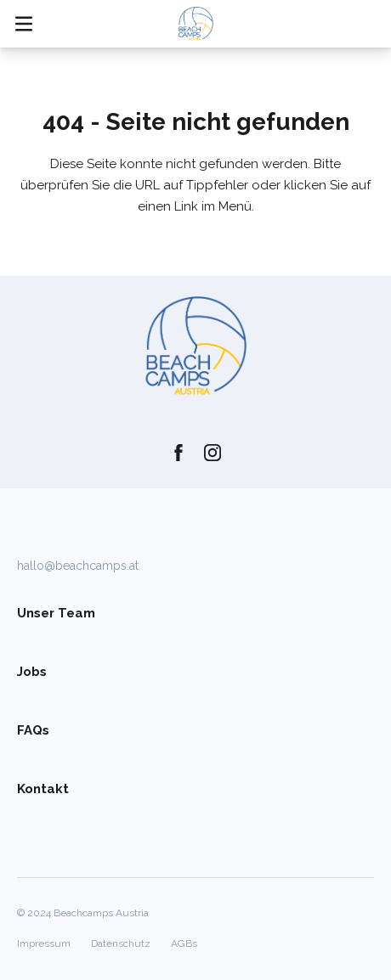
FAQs (33, 730)
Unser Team (56, 613)
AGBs (184, 943)
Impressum (44, 943)
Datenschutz (121, 943)
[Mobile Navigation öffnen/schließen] (24, 24)
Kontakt (43, 789)
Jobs (32, 672)
